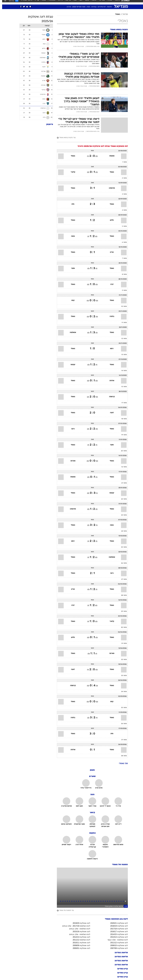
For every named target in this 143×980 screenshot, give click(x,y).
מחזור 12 (122, 339)
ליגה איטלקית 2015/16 (79, 932)
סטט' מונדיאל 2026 (77, 7)
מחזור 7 (122, 258)
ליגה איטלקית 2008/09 (79, 945)
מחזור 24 (122, 531)
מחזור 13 (122, 355)
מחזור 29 (122, 611)
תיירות (58, 2)
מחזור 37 (122, 740)
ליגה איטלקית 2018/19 (117, 926)
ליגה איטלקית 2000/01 (79, 948)
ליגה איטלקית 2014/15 (117, 934)
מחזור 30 (122, 627)
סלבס (85, 2)
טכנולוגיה (50, 2)
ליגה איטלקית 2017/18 (117, 929)
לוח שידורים (100, 7)
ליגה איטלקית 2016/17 (117, 932)
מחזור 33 (122, 676)
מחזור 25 (122, 547)
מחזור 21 (122, 483)
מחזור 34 (122, 692)
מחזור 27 (122, 579)
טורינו (110, 252)
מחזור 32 (122, 660)
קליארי (71, 172)
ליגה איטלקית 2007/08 (117, 948)
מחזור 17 (122, 403)
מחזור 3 (122, 194)
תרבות (92, 2)
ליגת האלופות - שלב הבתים (78, 929)
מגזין (86, 7)
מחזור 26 (122, 563)
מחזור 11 (122, 323)
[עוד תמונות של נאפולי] (90, 911)
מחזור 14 (122, 371)
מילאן (110, 220)
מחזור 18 (122, 419)
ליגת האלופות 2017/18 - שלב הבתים (74, 926)
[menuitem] (114, 2)
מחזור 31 (122, 643)
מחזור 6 (122, 242)
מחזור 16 (122, 467)
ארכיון (67, 7)
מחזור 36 (122, 724)
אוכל (73, 2)
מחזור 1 (122, 162)
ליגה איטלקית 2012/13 (79, 937)
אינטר (71, 268)
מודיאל (123, 14)
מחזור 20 (122, 451)
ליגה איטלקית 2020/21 (117, 923)
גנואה (71, 236)
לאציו (110, 413)
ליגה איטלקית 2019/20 (79, 923)
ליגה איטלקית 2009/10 (117, 945)
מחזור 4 (122, 210)
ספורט (108, 2)
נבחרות (92, 7)
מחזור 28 (122, 595)
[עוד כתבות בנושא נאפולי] (90, 138)
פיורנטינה (110, 188)
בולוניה (110, 317)
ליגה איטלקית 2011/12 (117, 943)
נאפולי (115, 14)
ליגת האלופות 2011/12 (79, 940)
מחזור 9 (122, 290)
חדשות (115, 2)
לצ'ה (110, 284)
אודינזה (110, 381)
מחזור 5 (122, 226)
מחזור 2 (122, 178)
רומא (110, 349)
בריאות (66, 2)
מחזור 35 (122, 708)
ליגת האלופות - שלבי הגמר (115, 940)
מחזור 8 (122, 274)
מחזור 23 (122, 515)
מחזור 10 (122, 306)
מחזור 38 (122, 756)
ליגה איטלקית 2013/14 (117, 937)
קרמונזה (110, 397)
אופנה (42, 2)
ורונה (71, 429)
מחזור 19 (122, 435)
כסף (79, 2)
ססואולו (110, 156)
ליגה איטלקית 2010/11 (79, 943)
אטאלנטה (71, 333)
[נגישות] (3, 2)
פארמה (71, 461)
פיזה (71, 204)
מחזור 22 (122, 499)
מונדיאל (100, 2)
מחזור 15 (122, 387)
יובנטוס (71, 365)
